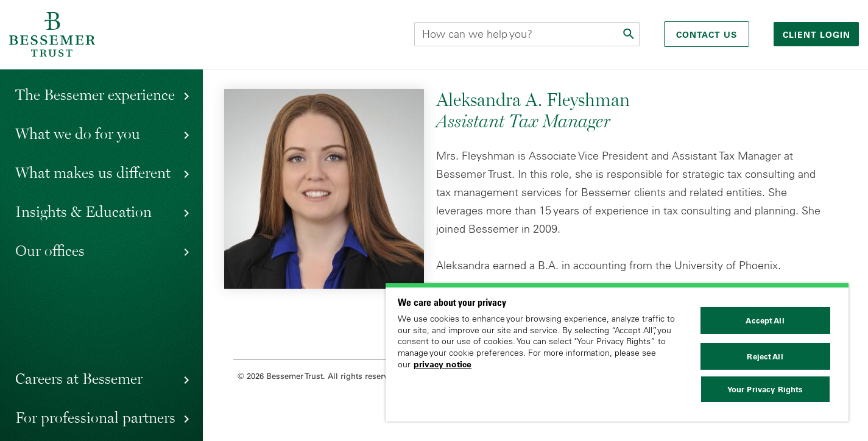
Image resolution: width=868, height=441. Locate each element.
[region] (617, 352)
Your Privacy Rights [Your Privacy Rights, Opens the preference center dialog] (765, 389)
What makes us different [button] (93, 172)
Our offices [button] (50, 250)
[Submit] (630, 34)
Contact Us (707, 35)
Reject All (765, 356)
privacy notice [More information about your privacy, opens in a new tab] (443, 364)
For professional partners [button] (95, 417)
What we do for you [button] (78, 133)
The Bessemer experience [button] (95, 94)
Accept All (765, 320)
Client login (818, 35)
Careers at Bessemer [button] (79, 378)
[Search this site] (527, 34)
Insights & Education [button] (83, 211)
